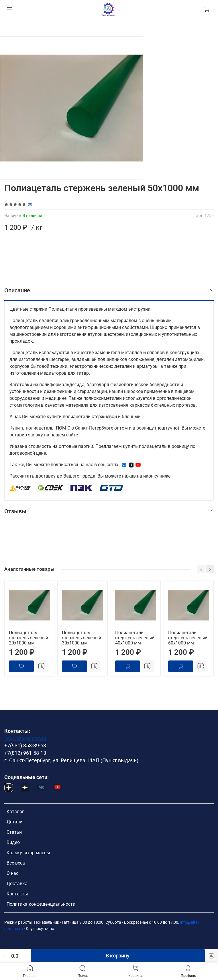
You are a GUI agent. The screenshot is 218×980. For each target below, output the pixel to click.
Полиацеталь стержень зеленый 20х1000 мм (29, 638)
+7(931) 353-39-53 (25, 746)
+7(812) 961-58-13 (25, 753)
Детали (14, 822)
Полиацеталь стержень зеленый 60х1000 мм (188, 638)
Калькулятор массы (28, 853)
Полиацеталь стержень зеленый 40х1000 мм (135, 638)
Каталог (15, 812)
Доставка (17, 884)
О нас (12, 873)
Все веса (16, 863)
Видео (13, 842)
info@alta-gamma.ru (25, 738)
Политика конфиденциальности (41, 904)
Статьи (14, 832)
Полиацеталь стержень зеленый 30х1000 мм (81, 638)
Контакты (17, 894)
